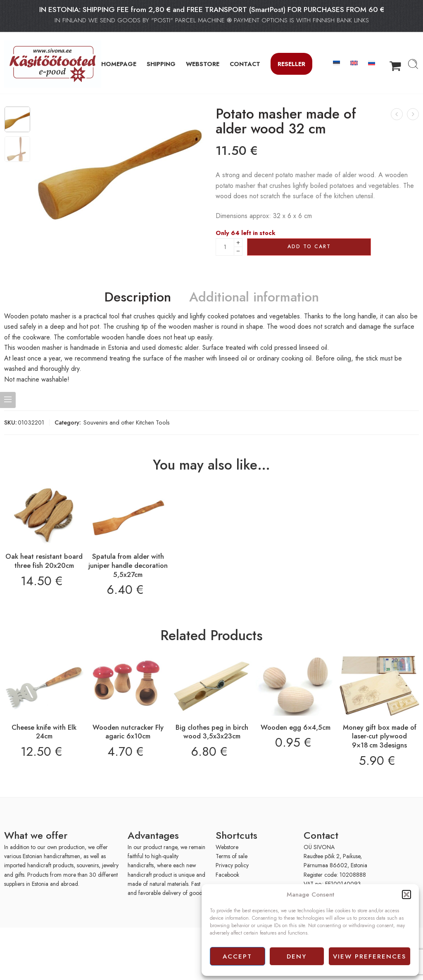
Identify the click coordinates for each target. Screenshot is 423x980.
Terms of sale (232, 856)
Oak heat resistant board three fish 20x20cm (44, 561)
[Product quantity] (225, 247)
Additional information (254, 297)
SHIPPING (161, 64)
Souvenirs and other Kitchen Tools (127, 422)
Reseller (291, 64)
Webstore (227, 847)
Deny (297, 956)
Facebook (227, 875)
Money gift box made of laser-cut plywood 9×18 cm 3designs (380, 736)
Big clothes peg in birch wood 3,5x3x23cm (212, 732)
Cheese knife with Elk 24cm (44, 732)
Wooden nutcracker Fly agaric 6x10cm (128, 732)
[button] (406, 895)
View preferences (370, 956)
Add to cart (309, 247)
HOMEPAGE (119, 64)
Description (138, 297)
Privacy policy (232, 865)
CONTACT (245, 64)
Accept (237, 956)
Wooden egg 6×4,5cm (296, 727)
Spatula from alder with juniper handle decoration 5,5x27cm (128, 565)
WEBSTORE (203, 64)
